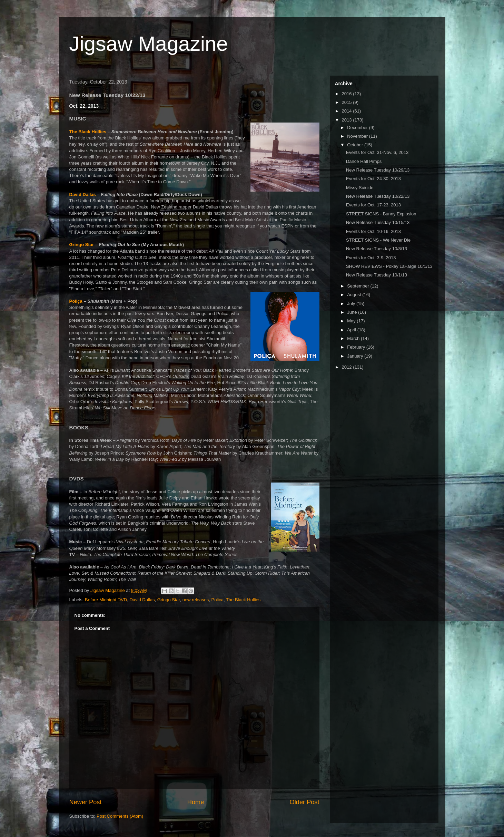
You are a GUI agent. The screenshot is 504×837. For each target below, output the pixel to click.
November (358, 136)
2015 (348, 102)
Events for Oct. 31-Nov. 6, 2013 (377, 152)
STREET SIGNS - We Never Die (378, 240)
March (354, 338)
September (359, 286)
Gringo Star (82, 245)
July (352, 304)
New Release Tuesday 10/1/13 (377, 275)
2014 (348, 111)
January (356, 356)
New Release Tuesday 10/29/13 (378, 170)
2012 (348, 367)
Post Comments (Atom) (120, 816)
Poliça (76, 301)
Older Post (305, 802)
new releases (196, 600)
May (352, 321)
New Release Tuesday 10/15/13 (378, 222)
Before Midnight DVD (106, 600)
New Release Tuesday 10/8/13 (377, 249)
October (356, 145)
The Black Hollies (88, 132)
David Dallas (83, 194)
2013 (348, 120)
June (353, 312)
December (358, 128)
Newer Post (86, 802)
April (352, 330)
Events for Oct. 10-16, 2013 (373, 231)
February (357, 347)
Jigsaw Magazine (149, 44)
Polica (217, 600)
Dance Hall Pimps (364, 161)
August (355, 295)
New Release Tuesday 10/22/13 (378, 196)
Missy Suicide (360, 188)
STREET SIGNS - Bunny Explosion (381, 214)
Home (196, 802)
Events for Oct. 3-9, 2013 (371, 258)
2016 (348, 94)
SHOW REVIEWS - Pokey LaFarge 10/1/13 (389, 266)
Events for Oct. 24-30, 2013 (373, 179)
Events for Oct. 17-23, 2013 (373, 205)
